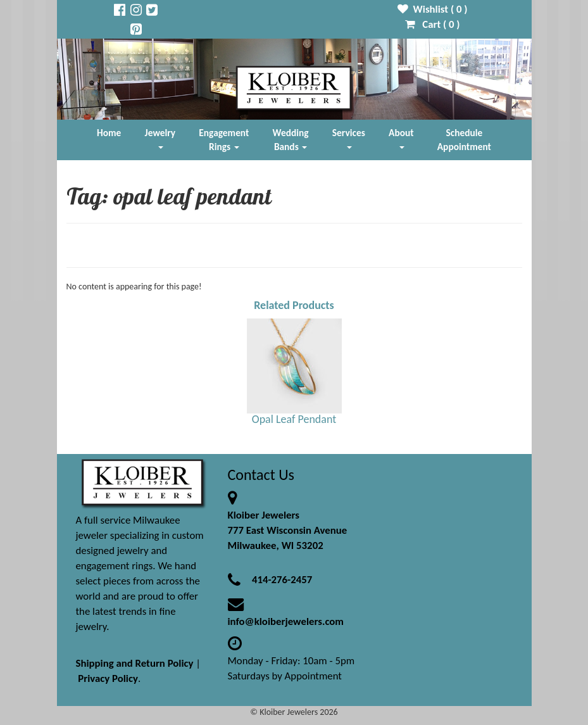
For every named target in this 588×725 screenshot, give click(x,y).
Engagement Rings (224, 140)
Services (349, 138)
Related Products (294, 305)
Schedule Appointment (464, 140)
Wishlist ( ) (433, 9)
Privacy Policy (108, 678)
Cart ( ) (433, 24)
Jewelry (160, 138)
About (401, 138)
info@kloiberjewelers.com (286, 621)
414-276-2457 (282, 580)
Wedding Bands (291, 140)
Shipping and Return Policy (135, 663)
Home (109, 133)
